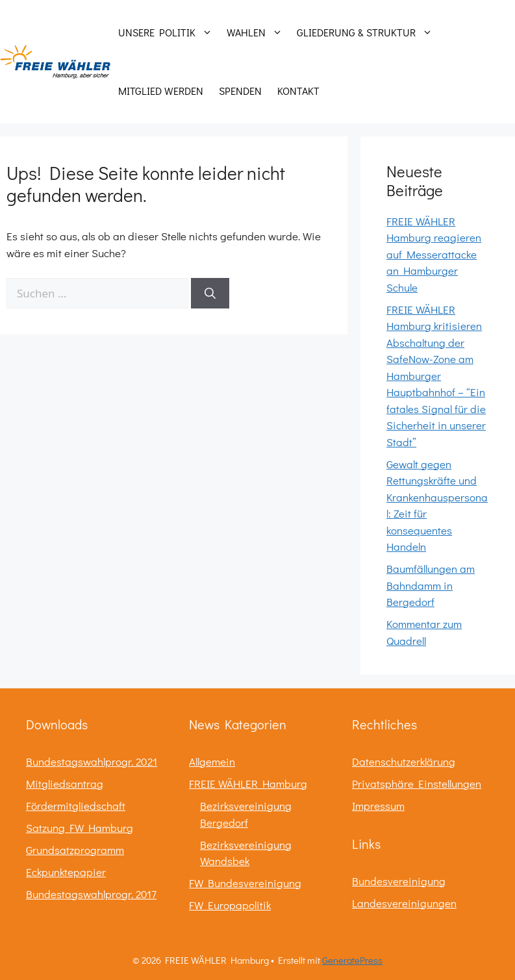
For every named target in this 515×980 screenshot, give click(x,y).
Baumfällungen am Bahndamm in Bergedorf (431, 585)
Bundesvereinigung (399, 881)
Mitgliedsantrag (65, 784)
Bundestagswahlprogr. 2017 (91, 894)
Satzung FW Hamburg (80, 828)
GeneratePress (352, 960)
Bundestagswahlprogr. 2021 (92, 761)
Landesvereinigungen (404, 903)
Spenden (240, 91)
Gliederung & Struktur (368, 32)
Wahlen (258, 32)
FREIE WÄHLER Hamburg (248, 784)
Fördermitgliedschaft (76, 806)
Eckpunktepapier (66, 872)
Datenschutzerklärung (404, 761)
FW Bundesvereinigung (245, 883)
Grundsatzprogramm (75, 850)
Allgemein (212, 761)
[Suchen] (210, 294)
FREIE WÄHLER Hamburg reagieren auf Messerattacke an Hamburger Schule (434, 254)
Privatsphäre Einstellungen (417, 784)
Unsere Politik (169, 32)
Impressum (378, 806)
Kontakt (298, 91)
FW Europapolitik (230, 905)
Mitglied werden (161, 91)
